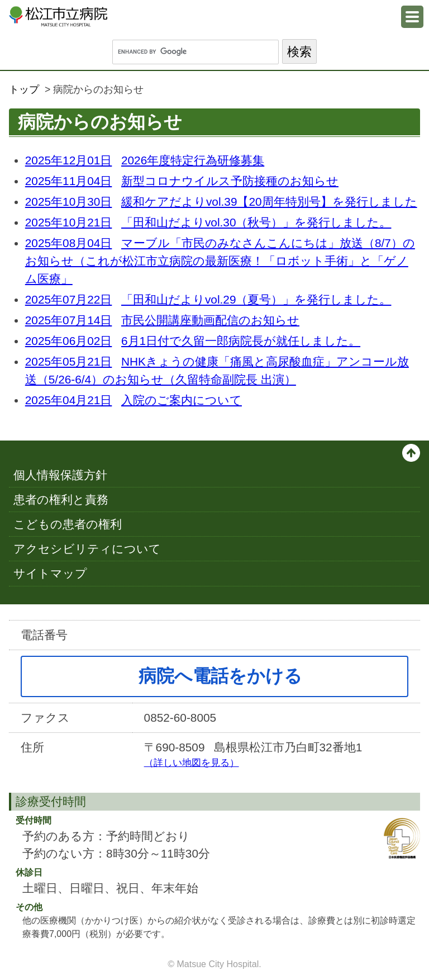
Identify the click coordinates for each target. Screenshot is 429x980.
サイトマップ (50, 573)
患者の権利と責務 (61, 500)
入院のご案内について (134, 400)
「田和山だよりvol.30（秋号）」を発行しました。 (208, 222)
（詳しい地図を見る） (192, 763)
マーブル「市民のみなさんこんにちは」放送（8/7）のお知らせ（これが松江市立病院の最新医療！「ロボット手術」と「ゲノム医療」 (220, 261)
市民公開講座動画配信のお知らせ (162, 320)
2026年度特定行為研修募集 (145, 160)
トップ (24, 89)
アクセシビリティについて (87, 549)
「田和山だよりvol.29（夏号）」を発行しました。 (208, 299)
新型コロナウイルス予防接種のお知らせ (182, 181)
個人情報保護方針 (60, 475)
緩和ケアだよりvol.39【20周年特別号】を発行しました (221, 202)
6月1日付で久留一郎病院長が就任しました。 (193, 341)
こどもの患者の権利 (68, 524)
